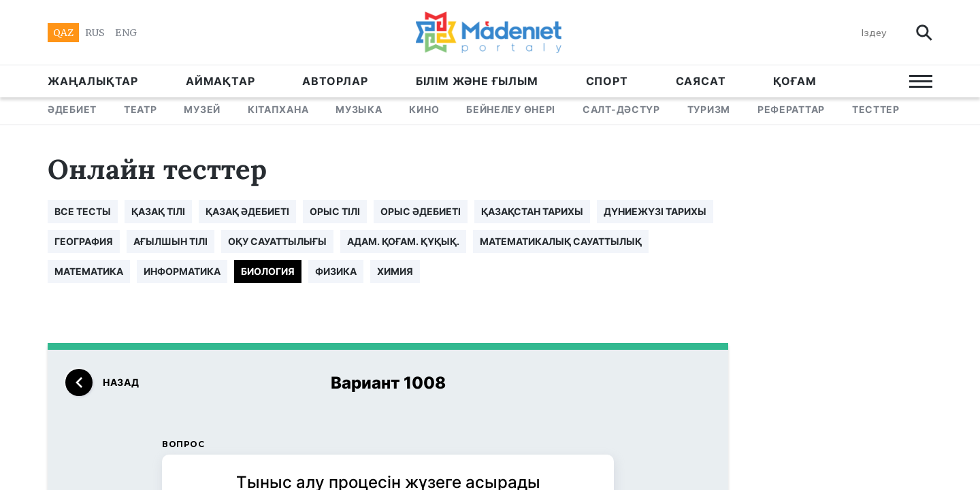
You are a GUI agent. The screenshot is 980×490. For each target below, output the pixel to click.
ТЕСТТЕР (876, 109)
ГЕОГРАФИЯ (84, 241)
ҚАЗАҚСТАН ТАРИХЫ (532, 211)
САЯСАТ (701, 81)
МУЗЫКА (359, 109)
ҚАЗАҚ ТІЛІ (158, 211)
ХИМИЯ (395, 271)
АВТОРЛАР (335, 81)
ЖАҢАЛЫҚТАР (93, 81)
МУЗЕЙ (202, 109)
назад (102, 382)
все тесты (83, 211)
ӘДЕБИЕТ (72, 109)
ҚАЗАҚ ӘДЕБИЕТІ (247, 211)
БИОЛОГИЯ (268, 271)
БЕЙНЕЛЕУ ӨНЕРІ (511, 109)
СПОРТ (607, 81)
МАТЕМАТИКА (89, 271)
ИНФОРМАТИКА (182, 271)
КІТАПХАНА (278, 109)
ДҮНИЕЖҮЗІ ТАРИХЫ (655, 211)
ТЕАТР (141, 109)
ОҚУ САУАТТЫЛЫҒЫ (277, 241)
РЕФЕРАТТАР (791, 109)
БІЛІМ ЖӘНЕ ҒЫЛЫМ (477, 81)
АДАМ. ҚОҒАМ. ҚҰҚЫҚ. (403, 241)
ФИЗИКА (336, 271)
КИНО (424, 109)
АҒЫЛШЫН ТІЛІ (170, 241)
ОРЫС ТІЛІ (335, 211)
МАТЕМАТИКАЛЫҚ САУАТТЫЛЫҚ (561, 241)
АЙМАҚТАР (220, 81)
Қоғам (795, 81)
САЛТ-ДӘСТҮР (621, 109)
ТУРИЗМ (709, 109)
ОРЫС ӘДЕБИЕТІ (421, 211)
